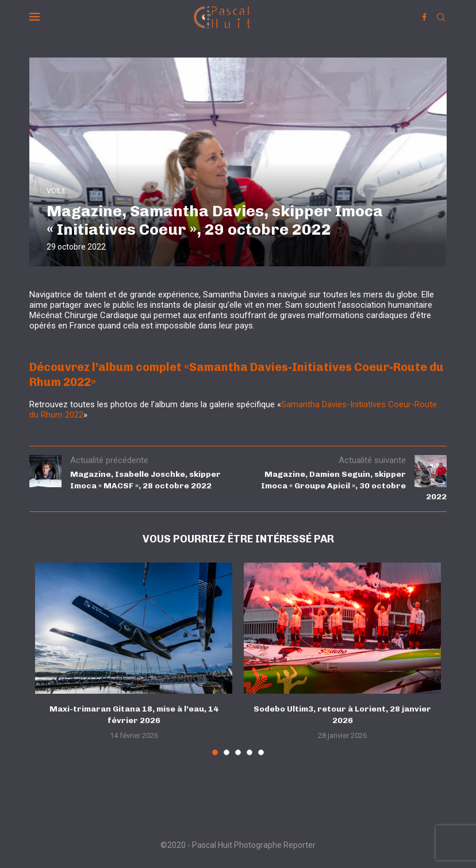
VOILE (56, 191)
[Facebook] (424, 17)
